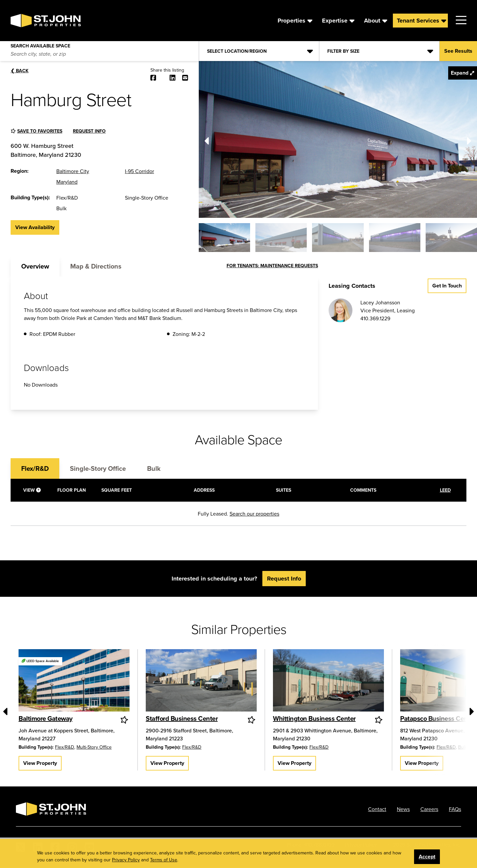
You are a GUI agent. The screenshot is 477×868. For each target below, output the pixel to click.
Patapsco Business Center (438, 718)
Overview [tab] (35, 266)
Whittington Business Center (314, 718)
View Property (40, 763)
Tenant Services (418, 21)
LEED (445, 490)
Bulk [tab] (154, 468)
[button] (224, 238)
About (372, 21)
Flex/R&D (65, 747)
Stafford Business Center (182, 718)
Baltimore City (73, 171)
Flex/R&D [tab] (35, 468)
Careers (429, 809)
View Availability (35, 227)
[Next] (469, 139)
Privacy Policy (361, 844)
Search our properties (254, 514)
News (403, 809)
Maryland (67, 182)
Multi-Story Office (94, 747)
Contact (377, 809)
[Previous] (207, 139)
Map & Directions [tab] (96, 266)
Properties (291, 21)
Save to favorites (40, 131)
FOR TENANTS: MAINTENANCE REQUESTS (272, 266)
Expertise (335, 21)
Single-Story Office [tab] (98, 468)
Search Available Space (40, 44)
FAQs (455, 809)
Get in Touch (447, 286)
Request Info (89, 131)
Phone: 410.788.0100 (311, 844)
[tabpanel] (164, 343)
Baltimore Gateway (46, 718)
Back (20, 71)
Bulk (463, 747)
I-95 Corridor (139, 171)
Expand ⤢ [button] (463, 73)
